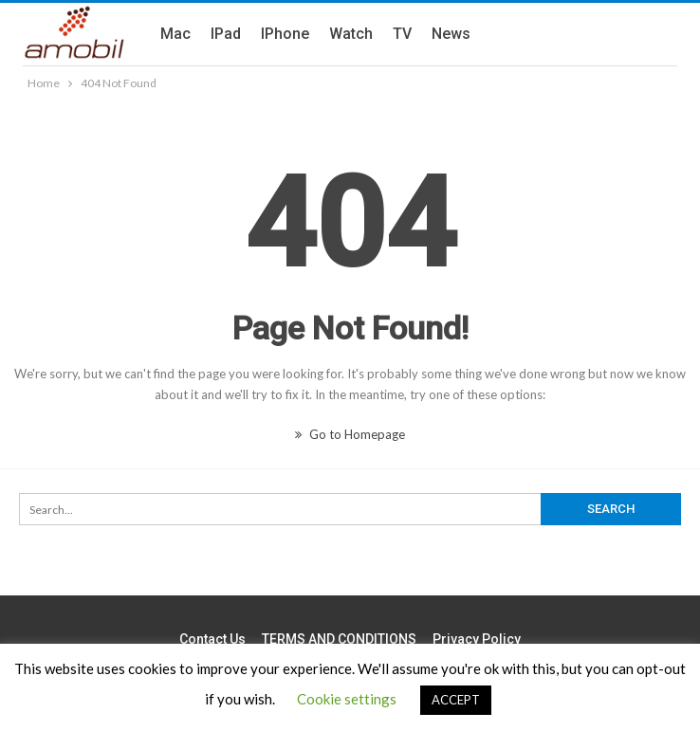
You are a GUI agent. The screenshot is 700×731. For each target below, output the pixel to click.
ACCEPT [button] (456, 700)
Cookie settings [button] (347, 699)
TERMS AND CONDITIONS (339, 639)
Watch (351, 34)
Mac (175, 34)
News (451, 34)
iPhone (285, 34)
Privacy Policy (477, 639)
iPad (226, 34)
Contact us (212, 639)
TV (402, 34)
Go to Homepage (350, 434)
